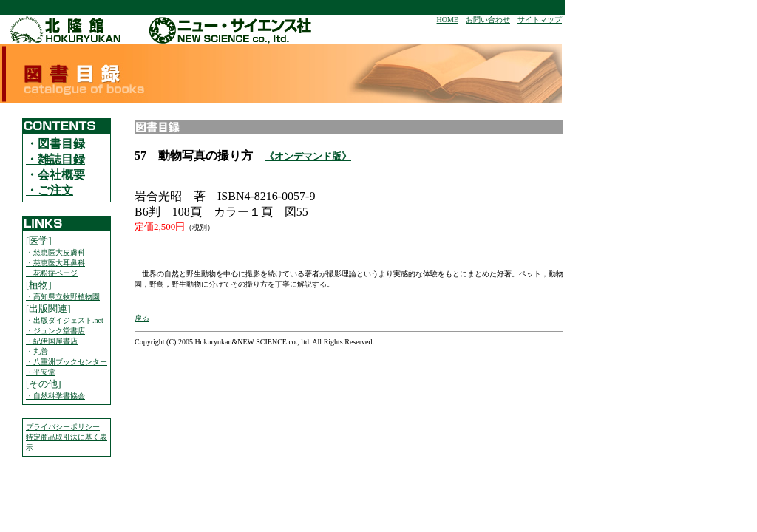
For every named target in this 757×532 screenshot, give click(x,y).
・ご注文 (50, 190)
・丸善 (37, 351)
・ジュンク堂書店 (55, 331)
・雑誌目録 (55, 159)
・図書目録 (55, 144)
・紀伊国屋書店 (52, 341)
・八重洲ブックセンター (67, 362)
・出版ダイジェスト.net (65, 320)
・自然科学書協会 (55, 396)
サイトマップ (540, 20)
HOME (448, 20)
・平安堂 (41, 372)
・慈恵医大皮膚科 (55, 252)
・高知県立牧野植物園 (63, 297)
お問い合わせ (488, 20)
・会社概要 (55, 175)
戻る (142, 318)
